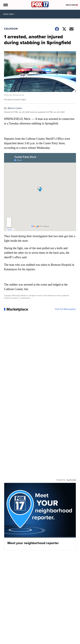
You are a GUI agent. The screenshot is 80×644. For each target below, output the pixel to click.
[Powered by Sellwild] (71, 480)
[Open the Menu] (5, 5)
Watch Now (72, 5)
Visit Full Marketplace (65, 309)
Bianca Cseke (15, 108)
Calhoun (11, 29)
